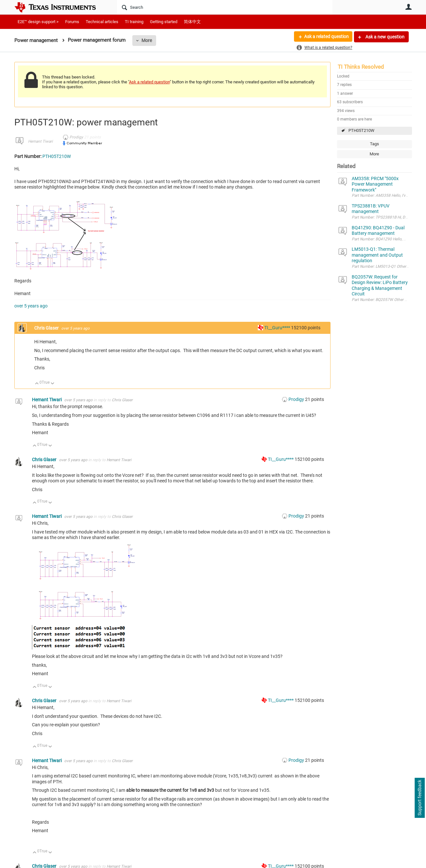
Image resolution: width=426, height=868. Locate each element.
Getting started (164, 22)
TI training (134, 22)
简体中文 (192, 22)
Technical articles (102, 22)
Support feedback (419, 798)
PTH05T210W (361, 130)
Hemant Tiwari (40, 141)
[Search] (225, 7)
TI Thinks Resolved (361, 67)
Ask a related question (326, 37)
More (147, 40)
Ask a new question (384, 37)
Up (37, 384)
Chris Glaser (47, 328)
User (409, 7)
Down (52, 384)
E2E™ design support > (38, 22)
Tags (375, 144)
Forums (72, 22)
